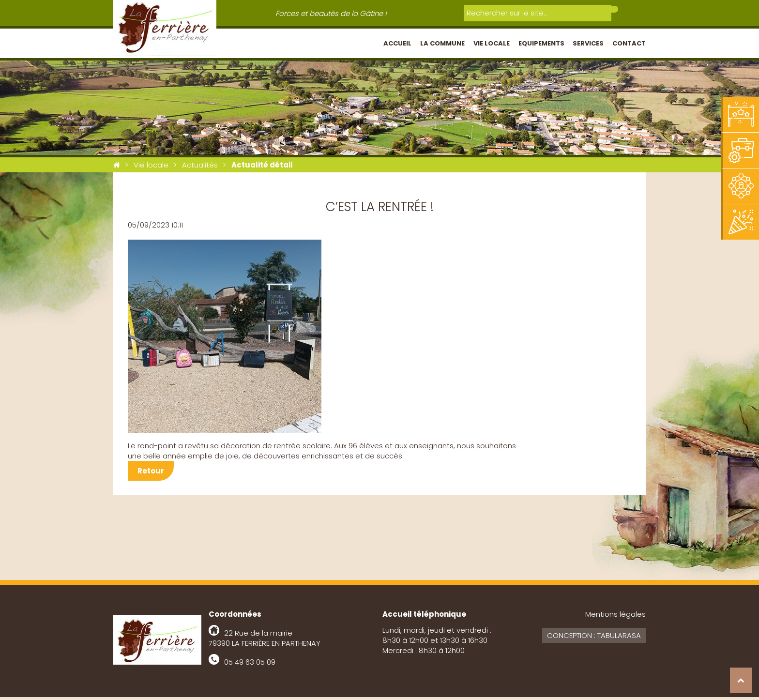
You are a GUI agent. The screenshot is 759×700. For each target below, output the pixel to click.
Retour (151, 474)
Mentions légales (615, 617)
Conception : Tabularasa (594, 638)
